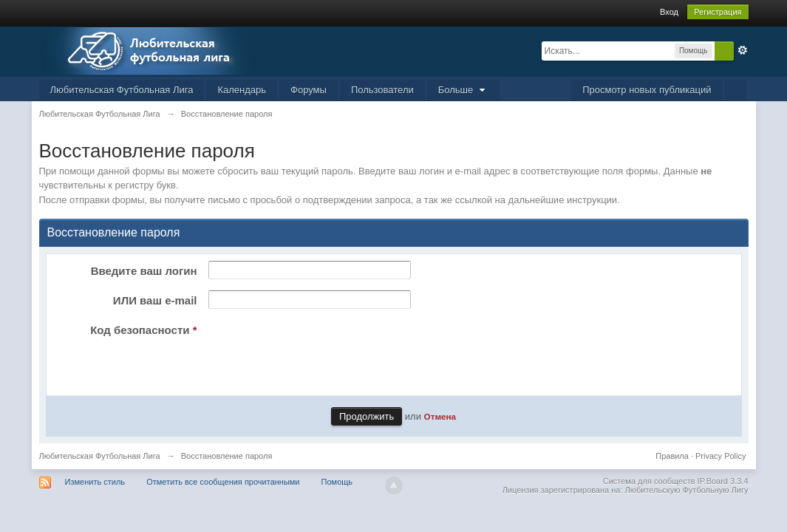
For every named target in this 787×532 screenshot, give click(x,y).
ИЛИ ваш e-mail (155, 300)
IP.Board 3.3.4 (723, 481)
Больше (463, 90)
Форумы (309, 90)
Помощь (337, 482)
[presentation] (316, 349)
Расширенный (743, 50)
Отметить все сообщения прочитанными (223, 482)
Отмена (440, 416)
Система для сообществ (649, 481)
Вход (669, 12)
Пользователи (382, 90)
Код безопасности (143, 330)
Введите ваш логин (144, 271)
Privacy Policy (720, 456)
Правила (672, 456)
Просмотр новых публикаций (647, 90)
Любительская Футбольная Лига (122, 90)
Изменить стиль (95, 482)
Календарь (242, 90)
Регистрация (718, 12)
